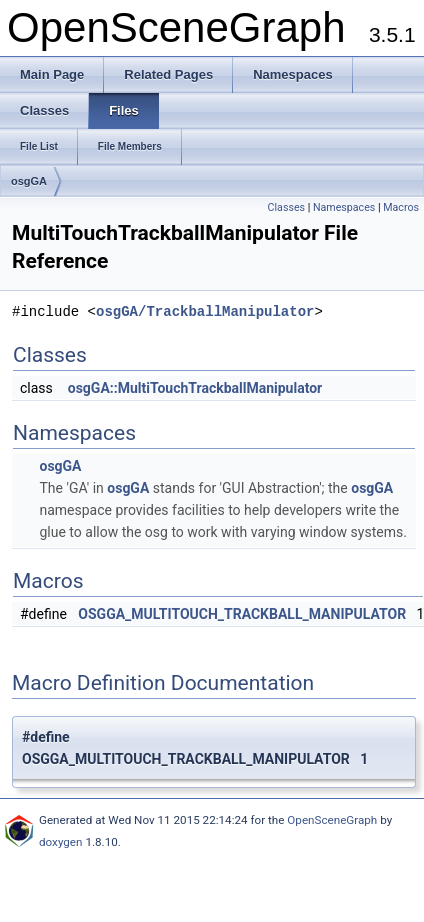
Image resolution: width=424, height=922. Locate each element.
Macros (401, 207)
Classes (286, 207)
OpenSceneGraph (332, 820)
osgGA (29, 181)
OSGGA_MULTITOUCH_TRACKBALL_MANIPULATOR (242, 614)
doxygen (61, 842)
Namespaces (344, 207)
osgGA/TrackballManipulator (205, 311)
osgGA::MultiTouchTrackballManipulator (195, 388)
